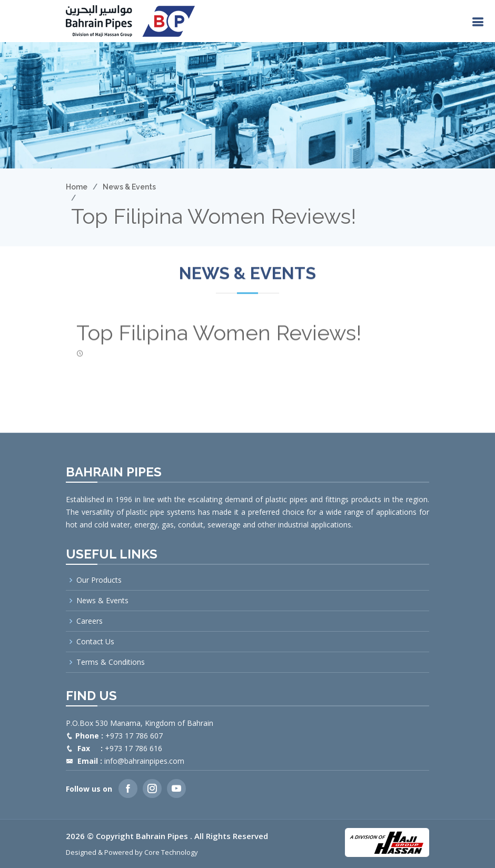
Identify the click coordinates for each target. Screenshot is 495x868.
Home (77, 187)
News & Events (129, 187)
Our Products (99, 580)
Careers (90, 621)
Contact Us (95, 642)
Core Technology (171, 852)
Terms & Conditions (111, 662)
